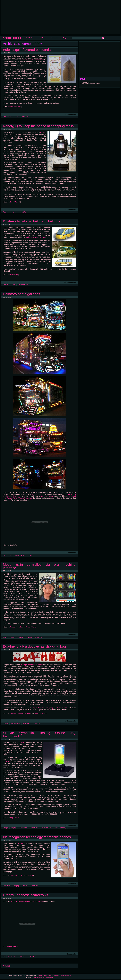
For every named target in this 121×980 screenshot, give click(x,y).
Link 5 (8, 496)
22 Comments (70, 553)
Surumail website (15, 107)
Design (5, 724)
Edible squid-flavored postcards (27, 50)
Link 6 (13, 496)
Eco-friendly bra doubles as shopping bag (34, 646)
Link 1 (34, 494)
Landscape (12, 956)
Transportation (23, 285)
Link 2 (40, 494)
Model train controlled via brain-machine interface (39, 566)
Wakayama (26, 117)
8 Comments (71, 634)
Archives (54, 38)
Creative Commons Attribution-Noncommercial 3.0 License (54, 975)
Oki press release (27, 875)
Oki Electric (21, 843)
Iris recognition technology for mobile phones (37, 837)
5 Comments (71, 209)
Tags (65, 38)
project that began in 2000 (36, 237)
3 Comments (71, 825)
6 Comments (71, 114)
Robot (5, 212)
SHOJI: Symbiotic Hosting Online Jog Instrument (39, 734)
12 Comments (70, 721)
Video (32, 956)
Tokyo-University (60, 828)
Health (12, 637)
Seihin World (31, 627)
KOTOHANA (8, 761)
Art (10, 555)
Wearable (37, 724)
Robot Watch (15, 202)
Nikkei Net (14, 275)
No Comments (70, 282)
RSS (51, 977)
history (47, 496)
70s (4, 555)
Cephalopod (7, 117)
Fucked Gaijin (13, 946)
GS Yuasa (21, 743)
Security (13, 212)
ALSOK (43, 132)
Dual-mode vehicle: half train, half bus (32, 221)
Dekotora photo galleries (21, 294)
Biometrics (7, 886)
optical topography (25, 580)
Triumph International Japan (32, 665)
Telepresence (47, 828)
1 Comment (71, 883)
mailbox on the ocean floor (34, 60)
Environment (16, 724)
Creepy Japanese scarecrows (25, 895)
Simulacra (23, 956)
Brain (5, 637)
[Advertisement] (41, 17)
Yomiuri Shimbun (17, 627)
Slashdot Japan (41, 713)
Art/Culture (30, 38)
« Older (7, 966)
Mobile (25, 886)
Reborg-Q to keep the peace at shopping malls (38, 126)
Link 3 (69, 494)
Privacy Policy (45, 977)
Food (16, 117)
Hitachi (20, 637)
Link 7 (19, 496)
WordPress (37, 977)
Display (14, 828)
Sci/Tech (43, 38)
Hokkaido (6, 285)
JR (14, 285)
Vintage (30, 555)
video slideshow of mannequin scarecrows (27, 901)
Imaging (29, 637)
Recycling (27, 724)
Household (23, 828)
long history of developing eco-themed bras (49, 708)
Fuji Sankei (15, 818)
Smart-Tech (24, 212)
